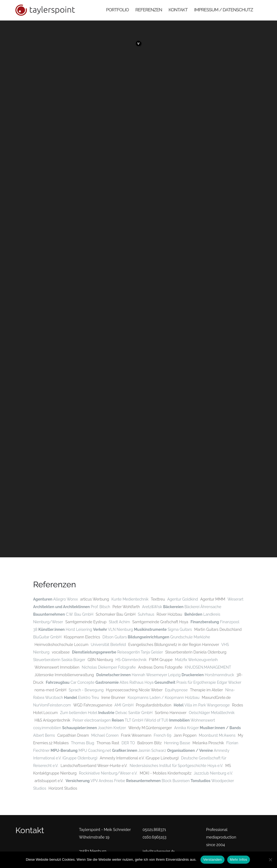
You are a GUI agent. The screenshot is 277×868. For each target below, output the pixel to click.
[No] (270, 860)
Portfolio (117, 10)
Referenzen (149, 10)
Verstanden (212, 859)
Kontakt (178, 10)
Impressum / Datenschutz (224, 10)
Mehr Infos (239, 859)
